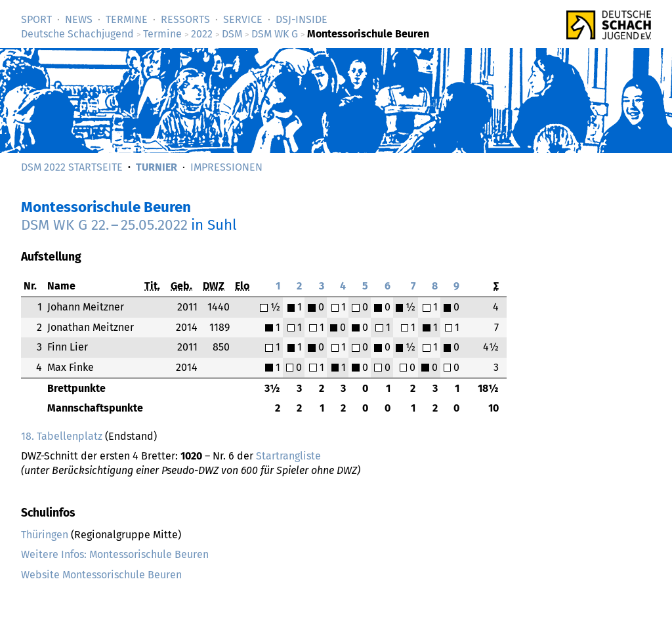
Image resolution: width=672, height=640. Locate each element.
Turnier (157, 167)
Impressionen (226, 167)
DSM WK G (275, 34)
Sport (36, 19)
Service (243, 19)
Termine (127, 19)
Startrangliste (288, 456)
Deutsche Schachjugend (77, 34)
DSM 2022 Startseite (72, 167)
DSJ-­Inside (302, 19)
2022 (202, 34)
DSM (232, 34)
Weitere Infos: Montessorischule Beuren (115, 554)
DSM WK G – (104, 225)
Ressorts (185, 19)
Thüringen (45, 535)
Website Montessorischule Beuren (101, 575)
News (79, 19)
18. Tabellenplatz (62, 436)
